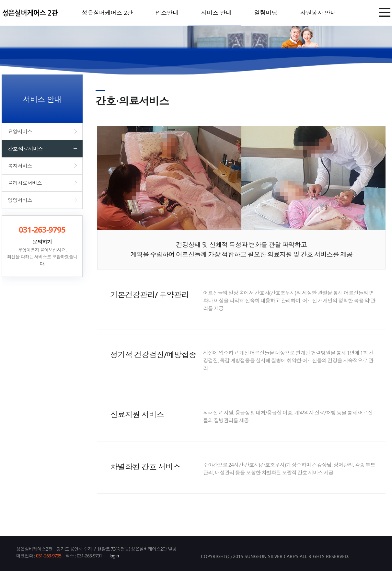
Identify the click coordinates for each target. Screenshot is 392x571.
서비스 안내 (216, 13)
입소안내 (167, 13)
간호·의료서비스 (25, 149)
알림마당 (266, 13)
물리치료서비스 (25, 183)
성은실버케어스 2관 (107, 13)
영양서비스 (20, 200)
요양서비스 (20, 131)
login (114, 556)
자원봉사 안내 (318, 13)
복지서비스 (20, 166)
